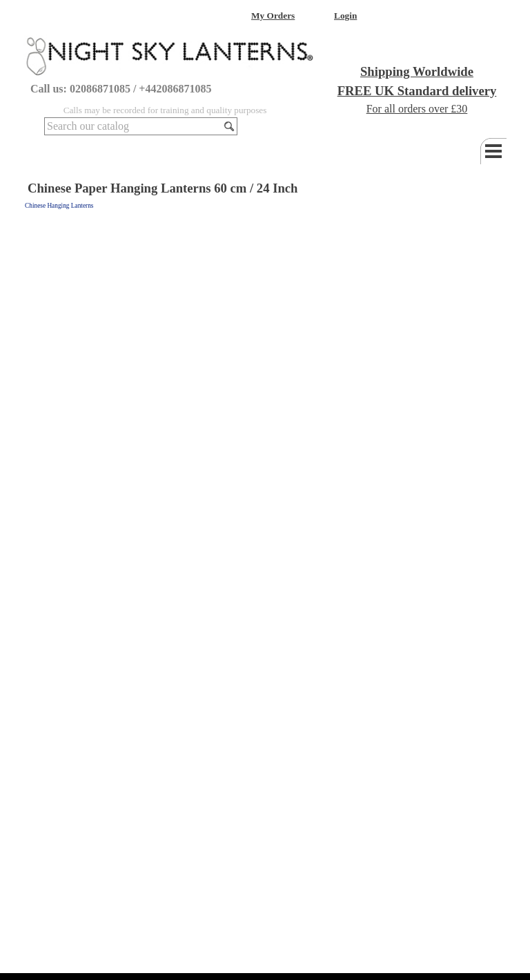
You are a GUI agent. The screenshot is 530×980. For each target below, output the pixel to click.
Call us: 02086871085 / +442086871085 (121, 89)
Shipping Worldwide (417, 71)
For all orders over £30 (417, 109)
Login (345, 16)
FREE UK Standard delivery (417, 91)
